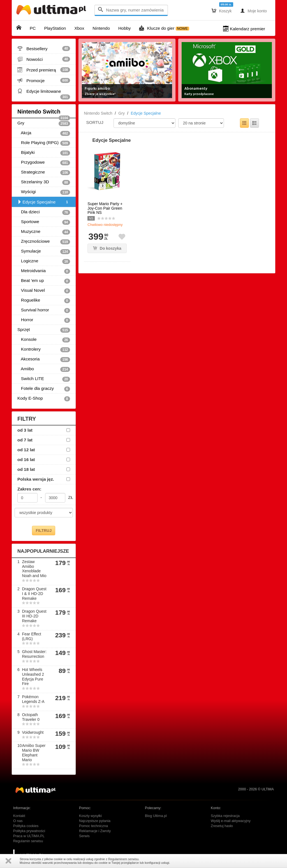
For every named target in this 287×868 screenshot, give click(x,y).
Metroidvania (44, 271)
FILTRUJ (44, 531)
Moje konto (254, 11)
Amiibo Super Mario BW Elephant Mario (34, 753)
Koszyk (222, 11)
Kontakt (19, 816)
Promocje (44, 80)
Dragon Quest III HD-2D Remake (34, 616)
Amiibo (44, 369)
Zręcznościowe (44, 242)
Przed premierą (44, 70)
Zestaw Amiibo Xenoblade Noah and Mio (34, 569)
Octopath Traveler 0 (31, 717)
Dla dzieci (44, 212)
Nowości (44, 59)
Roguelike (44, 300)
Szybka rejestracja (225, 816)
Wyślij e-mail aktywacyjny (231, 821)
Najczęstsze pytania (95, 821)
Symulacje (44, 251)
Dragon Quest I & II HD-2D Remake (34, 594)
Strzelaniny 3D (44, 182)
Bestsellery (44, 48)
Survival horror (44, 310)
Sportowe (44, 222)
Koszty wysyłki (90, 816)
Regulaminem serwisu (123, 859)
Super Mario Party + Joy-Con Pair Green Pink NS (105, 208)
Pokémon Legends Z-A (33, 699)
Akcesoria (44, 359)
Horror (44, 320)
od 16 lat (26, 460)
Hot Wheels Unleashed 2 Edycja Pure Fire (33, 677)
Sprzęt (44, 330)
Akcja (44, 133)
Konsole (44, 340)
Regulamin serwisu (28, 841)
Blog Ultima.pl (156, 816)
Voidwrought (33, 732)
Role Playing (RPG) (44, 143)
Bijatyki (44, 153)
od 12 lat (26, 450)
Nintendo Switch (44, 113)
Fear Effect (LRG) (31, 636)
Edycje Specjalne (44, 202)
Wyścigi (44, 192)
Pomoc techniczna (93, 826)
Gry (44, 123)
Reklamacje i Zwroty (95, 831)
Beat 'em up (44, 281)
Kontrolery (44, 349)
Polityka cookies (26, 826)
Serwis (84, 836)
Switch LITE (44, 379)
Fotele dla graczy (44, 389)
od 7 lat (25, 440)
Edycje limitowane (44, 92)
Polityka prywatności (29, 831)
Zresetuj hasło (222, 826)
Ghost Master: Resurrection (34, 654)
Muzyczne (44, 232)
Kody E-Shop (44, 399)
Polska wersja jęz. (36, 479)
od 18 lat (26, 469)
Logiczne (44, 261)
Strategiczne (44, 172)
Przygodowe (44, 163)
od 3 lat (25, 430)
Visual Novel (44, 291)
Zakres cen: (29, 489)
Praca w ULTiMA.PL (29, 836)
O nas (18, 821)
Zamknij (8, 861)
